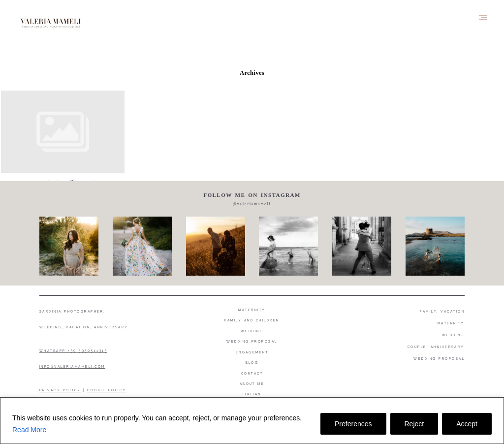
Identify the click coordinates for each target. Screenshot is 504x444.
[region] (252, 421)
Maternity (252, 310)
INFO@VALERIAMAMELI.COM (72, 366)
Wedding (252, 331)
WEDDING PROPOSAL (439, 359)
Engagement (252, 352)
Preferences (353, 424)
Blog (252, 363)
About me (252, 384)
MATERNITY (451, 323)
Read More (29, 430)
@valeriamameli (252, 204)
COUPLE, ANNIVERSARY (436, 347)
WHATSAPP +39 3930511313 (73, 351)
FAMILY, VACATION (442, 311)
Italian (252, 394)
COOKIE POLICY (107, 390)
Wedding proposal (252, 341)
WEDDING (453, 335)
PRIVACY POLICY (60, 390)
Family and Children (252, 320)
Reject (414, 424)
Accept (467, 424)
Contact (252, 373)
